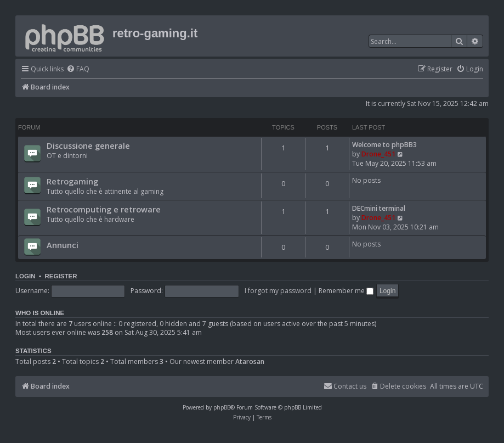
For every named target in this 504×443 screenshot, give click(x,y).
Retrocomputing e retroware (104, 209)
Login (26, 276)
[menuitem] (78, 69)
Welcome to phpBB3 (384, 145)
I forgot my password (278, 291)
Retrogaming (72, 181)
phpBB (222, 407)
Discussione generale (88, 145)
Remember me (346, 291)
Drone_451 (378, 154)
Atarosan (250, 362)
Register (61, 276)
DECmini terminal (379, 208)
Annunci (63, 245)
